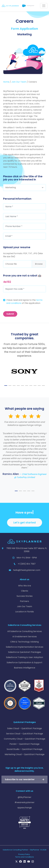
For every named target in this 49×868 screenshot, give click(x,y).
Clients (25, 591)
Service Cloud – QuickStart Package (25, 734)
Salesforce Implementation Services (25, 647)
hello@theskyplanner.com (27, 570)
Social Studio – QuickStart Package (24, 749)
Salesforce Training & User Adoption (24, 657)
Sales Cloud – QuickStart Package (24, 728)
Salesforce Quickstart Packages (25, 652)
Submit (10, 314)
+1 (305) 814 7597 (27, 564)
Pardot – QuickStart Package (24, 744)
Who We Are (25, 586)
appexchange (25, 808)
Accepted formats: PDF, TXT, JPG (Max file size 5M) (23, 255)
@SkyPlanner (25, 797)
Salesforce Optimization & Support (24, 662)
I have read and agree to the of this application (24, 302)
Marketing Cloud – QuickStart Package (25, 754)
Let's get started (25, 523)
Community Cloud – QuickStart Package (25, 739)
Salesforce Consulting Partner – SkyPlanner (21, 850)
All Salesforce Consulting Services (25, 631)
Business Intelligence (25, 668)
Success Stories (25, 596)
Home (6, 82)
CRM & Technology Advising (24, 642)
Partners (24, 601)
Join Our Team (19, 82)
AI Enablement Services (25, 637)
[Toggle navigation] (44, 6)
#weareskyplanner (25, 802)
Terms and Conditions (24, 857)
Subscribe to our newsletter (20, 779)
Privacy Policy (24, 854)
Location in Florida (24, 612)
